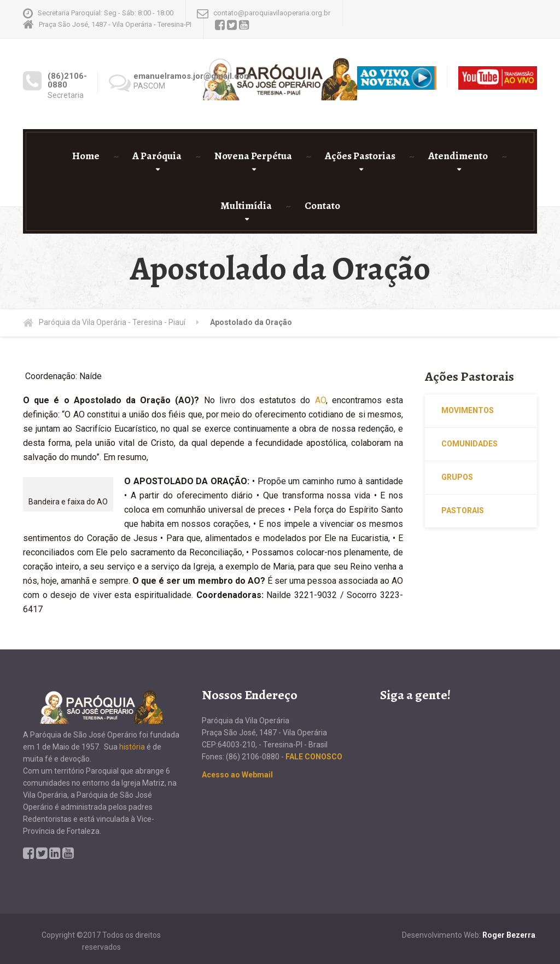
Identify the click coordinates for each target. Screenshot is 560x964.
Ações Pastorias (360, 156)
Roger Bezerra (509, 935)
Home (86, 156)
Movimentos (468, 410)
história (132, 747)
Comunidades (469, 444)
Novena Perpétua (253, 156)
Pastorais (463, 510)
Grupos (457, 477)
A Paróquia (157, 156)
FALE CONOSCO (314, 757)
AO (320, 400)
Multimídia (246, 206)
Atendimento (458, 156)
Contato (322, 206)
